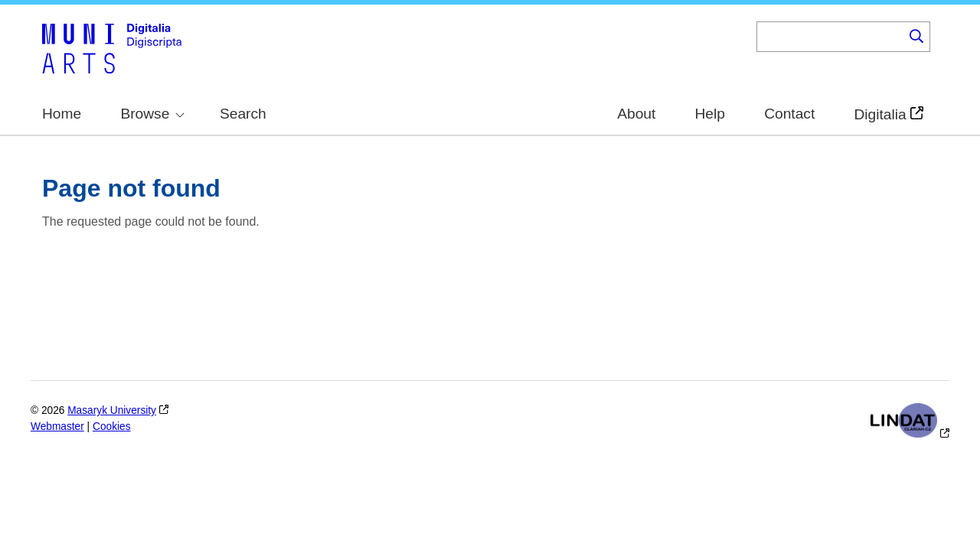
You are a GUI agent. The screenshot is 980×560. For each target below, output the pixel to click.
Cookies (112, 427)
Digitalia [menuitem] (880, 115)
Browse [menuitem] (152, 114)
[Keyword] (830, 37)
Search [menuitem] (243, 114)
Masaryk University (112, 410)
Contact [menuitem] (789, 114)
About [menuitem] (636, 114)
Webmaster (57, 427)
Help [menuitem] (710, 114)
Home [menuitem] (62, 114)
